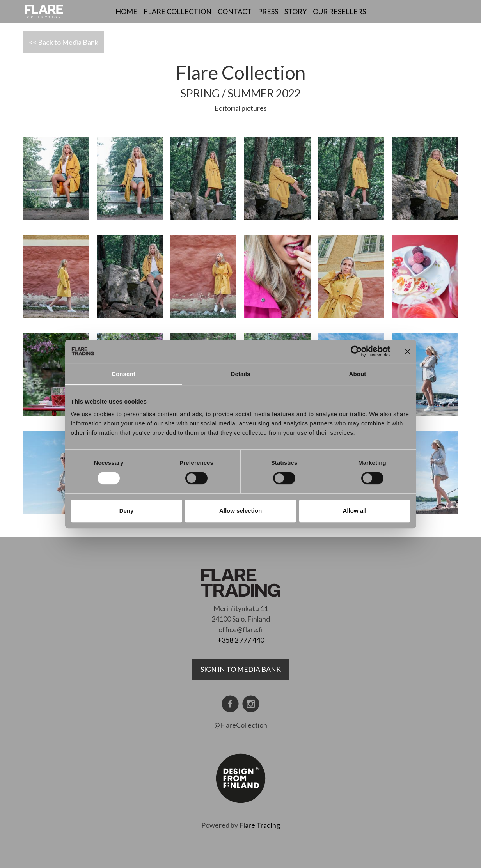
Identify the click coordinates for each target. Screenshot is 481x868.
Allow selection (240, 511)
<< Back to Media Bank (64, 42)
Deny (127, 511)
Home (126, 11)
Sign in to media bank (241, 669)
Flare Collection (177, 11)
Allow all (355, 511)
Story (296, 11)
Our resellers (339, 11)
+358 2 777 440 (241, 640)
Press (268, 11)
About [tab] (358, 374)
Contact (235, 11)
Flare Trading (260, 825)
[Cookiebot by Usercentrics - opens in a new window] (356, 351)
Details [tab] (241, 374)
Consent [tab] (123, 374)
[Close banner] (408, 351)
